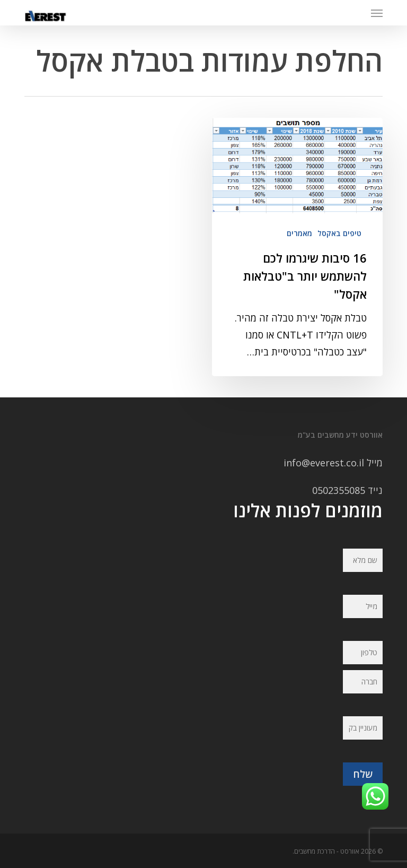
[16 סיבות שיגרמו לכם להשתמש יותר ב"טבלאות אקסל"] (297, 247)
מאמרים (299, 233)
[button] (377, 13)
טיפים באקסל (339, 233)
